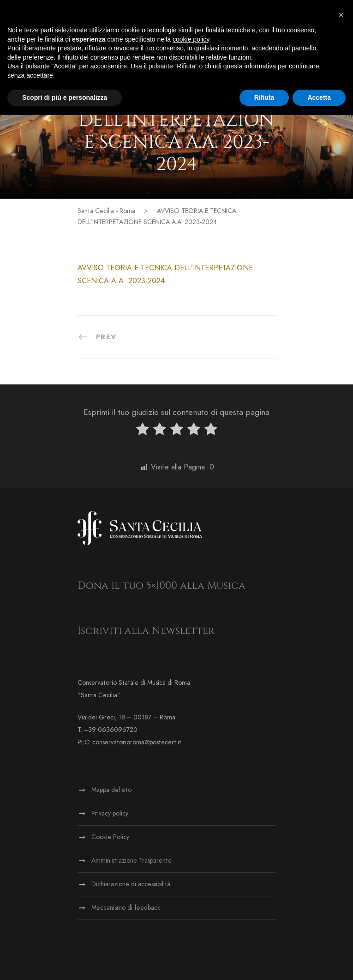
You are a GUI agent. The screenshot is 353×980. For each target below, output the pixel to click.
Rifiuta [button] (264, 97)
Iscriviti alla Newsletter (146, 631)
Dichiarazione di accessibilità (131, 884)
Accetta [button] (319, 97)
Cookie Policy (110, 837)
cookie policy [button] (191, 39)
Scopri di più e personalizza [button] (65, 97)
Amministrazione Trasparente (132, 861)
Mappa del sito (111, 790)
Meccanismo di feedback (126, 908)
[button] (341, 15)
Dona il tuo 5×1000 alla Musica (162, 586)
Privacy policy (110, 813)
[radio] (143, 431)
